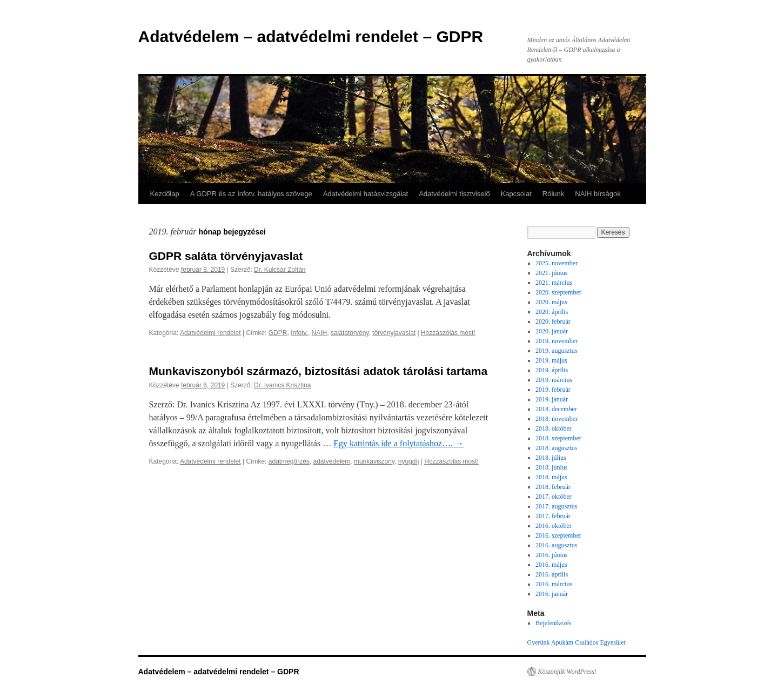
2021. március (554, 283)
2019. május (551, 360)
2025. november (557, 263)
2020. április (552, 312)
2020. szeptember (558, 292)
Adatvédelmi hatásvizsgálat (366, 194)
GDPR (278, 333)
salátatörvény (350, 333)
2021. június (551, 273)
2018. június (551, 467)
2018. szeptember (558, 438)
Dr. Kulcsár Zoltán (280, 270)
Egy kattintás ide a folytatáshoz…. (398, 443)
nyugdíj (409, 461)
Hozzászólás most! (448, 333)
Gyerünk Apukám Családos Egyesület (577, 642)
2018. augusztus (556, 448)
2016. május (551, 565)
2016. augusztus (556, 545)
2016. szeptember (558, 535)
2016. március (554, 584)
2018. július (551, 458)
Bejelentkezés (554, 623)
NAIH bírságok (598, 194)
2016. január (552, 594)
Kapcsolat (516, 194)
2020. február (553, 321)
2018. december (556, 409)
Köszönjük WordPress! (567, 672)
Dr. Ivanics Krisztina (282, 385)
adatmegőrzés (289, 461)
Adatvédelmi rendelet (210, 333)
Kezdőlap (165, 194)
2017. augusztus (556, 506)
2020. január (552, 331)
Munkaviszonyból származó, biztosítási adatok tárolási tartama (319, 371)
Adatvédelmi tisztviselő (454, 194)
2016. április (552, 574)
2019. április (552, 370)
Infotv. (299, 333)
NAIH (320, 333)
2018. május (551, 477)
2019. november (557, 341)
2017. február (553, 516)
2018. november (557, 419)
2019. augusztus (556, 351)
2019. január (552, 399)
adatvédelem (332, 461)
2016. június (551, 555)
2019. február (553, 390)
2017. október (554, 497)
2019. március (554, 380)
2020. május (551, 302)
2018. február (553, 487)
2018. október (554, 428)
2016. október (554, 526)
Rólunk (553, 194)
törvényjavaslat (394, 333)
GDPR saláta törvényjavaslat (226, 256)
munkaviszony (374, 461)
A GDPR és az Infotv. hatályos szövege (251, 194)
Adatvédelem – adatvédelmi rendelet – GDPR (311, 36)
